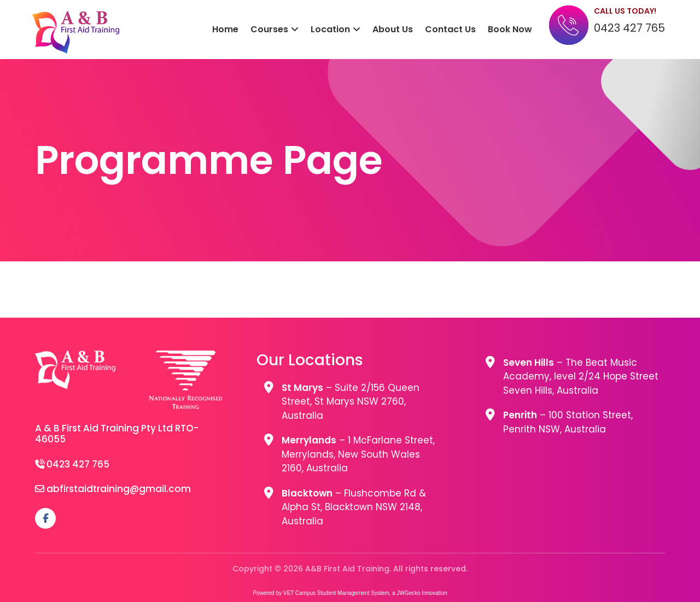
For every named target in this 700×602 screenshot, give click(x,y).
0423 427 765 (629, 28)
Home (225, 29)
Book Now (510, 29)
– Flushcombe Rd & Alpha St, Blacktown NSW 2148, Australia (354, 507)
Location (330, 29)
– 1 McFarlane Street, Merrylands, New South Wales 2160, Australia (358, 454)
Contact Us (450, 29)
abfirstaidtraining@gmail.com (119, 489)
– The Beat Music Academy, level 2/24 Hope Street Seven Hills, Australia (581, 376)
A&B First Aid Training (76, 32)
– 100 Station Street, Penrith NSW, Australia (568, 422)
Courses (269, 29)
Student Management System (353, 593)
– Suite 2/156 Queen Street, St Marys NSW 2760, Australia (351, 402)
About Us (393, 29)
